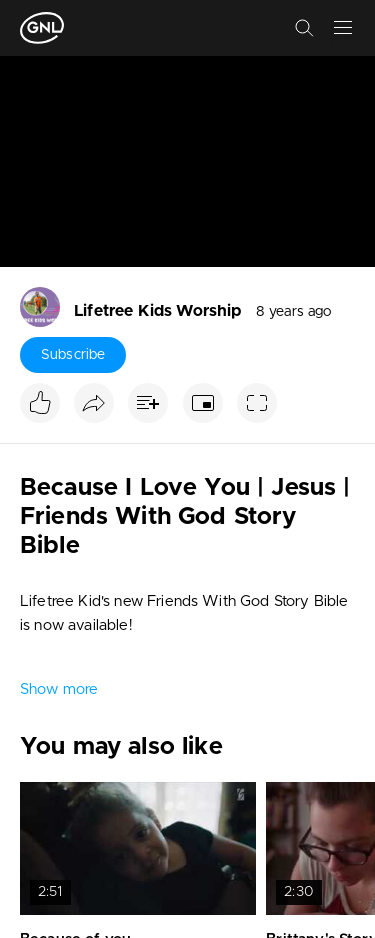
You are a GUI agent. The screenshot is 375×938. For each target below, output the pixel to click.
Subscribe (73, 355)
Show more (59, 689)
